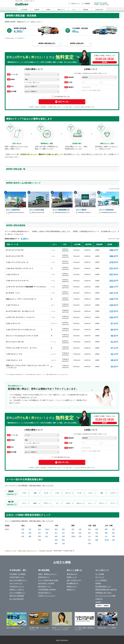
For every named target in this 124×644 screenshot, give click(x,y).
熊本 (113, 533)
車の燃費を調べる (72, 583)
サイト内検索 (100, 574)
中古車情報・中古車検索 (17, 574)
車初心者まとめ (72, 574)
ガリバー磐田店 (81, 210)
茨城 (39, 540)
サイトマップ (100, 577)
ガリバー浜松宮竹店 (13, 210)
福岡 (106, 529)
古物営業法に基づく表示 (103, 593)
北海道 (7, 529)
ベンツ (24, 503)
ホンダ (46, 493)
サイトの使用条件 (101, 580)
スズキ (57, 493)
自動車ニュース (72, 577)
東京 (39, 529)
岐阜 (56, 543)
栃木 (47, 536)
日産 (35, 493)
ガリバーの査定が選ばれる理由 (48, 580)
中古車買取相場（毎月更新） (47, 590)
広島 (97, 533)
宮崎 (113, 536)
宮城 (23, 533)
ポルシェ (79, 503)
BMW (35, 503)
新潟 (56, 529)
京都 (80, 529)
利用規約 (98, 583)
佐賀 (113, 529)
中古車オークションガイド (47, 596)
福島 (30, 536)
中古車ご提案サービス (17, 577)
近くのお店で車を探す (17, 599)
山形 (23, 536)
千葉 (47, 533)
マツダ (79, 493)
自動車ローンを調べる (17, 590)
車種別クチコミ (72, 586)
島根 (97, 529)
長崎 (106, 533)
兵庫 (80, 536)
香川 (89, 540)
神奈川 (47, 529)
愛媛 (97, 540)
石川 (63, 533)
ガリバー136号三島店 (37, 210)
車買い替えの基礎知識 (17, 596)
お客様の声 (99, 599)
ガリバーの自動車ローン (17, 593)
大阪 (73, 529)
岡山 (89, 533)
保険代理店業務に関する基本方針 (106, 590)
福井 (56, 536)
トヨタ (24, 493)
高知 (89, 543)
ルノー (90, 503)
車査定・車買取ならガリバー (47, 574)
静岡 (56, 540)
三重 (63, 543)
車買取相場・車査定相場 (46, 551)
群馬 (39, 536)
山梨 (63, 536)
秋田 (30, 533)
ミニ (57, 503)
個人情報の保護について (103, 586)
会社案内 (98, 602)
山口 (89, 536)
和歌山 (73, 536)
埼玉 (39, 533)
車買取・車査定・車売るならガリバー (28, 551)
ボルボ (68, 503)
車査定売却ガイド (44, 577)
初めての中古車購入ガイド (18, 580)
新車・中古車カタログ (74, 580)
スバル (90, 493)
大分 (106, 536)
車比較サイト (71, 590)
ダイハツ (68, 493)
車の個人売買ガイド (45, 593)
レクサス (112, 493)
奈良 (80, 533)
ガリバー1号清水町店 (106, 210)
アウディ (46, 503)
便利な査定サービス (45, 586)
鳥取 (89, 529)
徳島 (97, 536)
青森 (23, 529)
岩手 (30, 529)
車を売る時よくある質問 (46, 583)
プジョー (101, 503)
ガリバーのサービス (16, 583)
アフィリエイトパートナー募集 (105, 596)
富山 (56, 533)
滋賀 (73, 533)
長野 (63, 529)
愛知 (63, 540)
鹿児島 (107, 540)
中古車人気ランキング (17, 586)
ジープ (112, 503)
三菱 (101, 493)
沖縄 (113, 540)
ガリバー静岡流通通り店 (61, 210)
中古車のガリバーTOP (10, 551)
